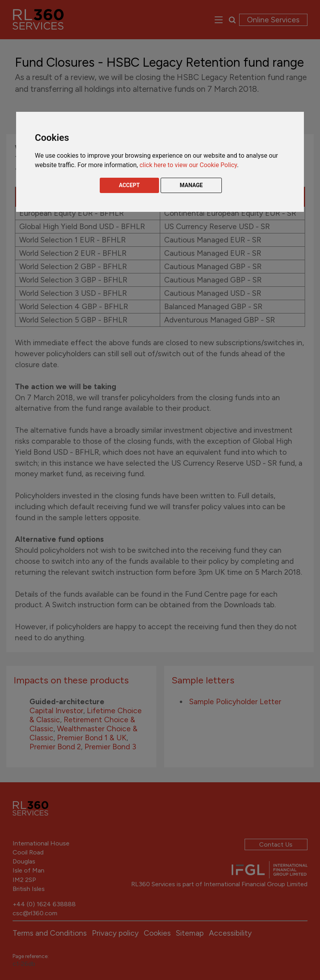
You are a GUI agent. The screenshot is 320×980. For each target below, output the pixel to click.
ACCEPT (129, 185)
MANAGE (191, 185)
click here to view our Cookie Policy (188, 165)
